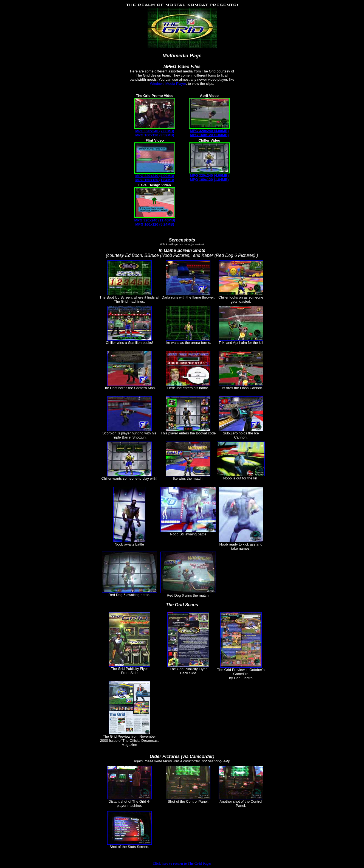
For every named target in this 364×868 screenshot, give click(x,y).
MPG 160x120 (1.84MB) (209, 135)
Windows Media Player (168, 84)
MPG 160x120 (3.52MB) (155, 135)
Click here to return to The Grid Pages (182, 863)
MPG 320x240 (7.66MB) (155, 131)
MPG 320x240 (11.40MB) (155, 220)
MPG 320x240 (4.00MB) (209, 131)
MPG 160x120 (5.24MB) (155, 224)
